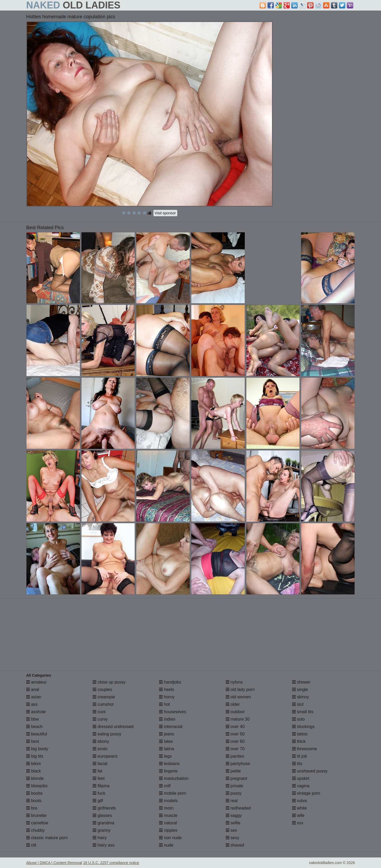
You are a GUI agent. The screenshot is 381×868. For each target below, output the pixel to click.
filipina (101, 786)
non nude (170, 838)
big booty (37, 749)
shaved (235, 845)
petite (233, 771)
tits (297, 764)
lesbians (169, 764)
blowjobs (37, 786)
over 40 (235, 727)
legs (165, 756)
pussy (234, 793)
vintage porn (306, 793)
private (234, 786)
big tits (35, 756)
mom (166, 808)
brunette (36, 815)
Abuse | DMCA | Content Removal (54, 863)
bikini (33, 764)
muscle (168, 815)
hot (164, 704)
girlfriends (104, 808)
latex (166, 741)
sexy (232, 838)
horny (167, 697)
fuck (99, 793)
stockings (303, 727)
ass (32, 704)
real (232, 801)
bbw (33, 719)
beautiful (37, 734)
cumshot (103, 704)
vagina (301, 786)
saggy (234, 815)
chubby (35, 830)
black (34, 771)
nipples (168, 830)
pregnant (237, 778)
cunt (99, 712)
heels (167, 690)
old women (238, 697)
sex (231, 830)
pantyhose (238, 764)
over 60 (235, 741)
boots (34, 801)
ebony (101, 741)
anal (33, 690)
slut (298, 704)
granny (101, 830)
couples (102, 690)
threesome (305, 749)
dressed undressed (113, 727)
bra (32, 808)
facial (100, 764)
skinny (301, 697)
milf (165, 786)
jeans (167, 734)
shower (301, 682)
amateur (36, 682)
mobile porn (173, 793)
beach (34, 727)
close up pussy (109, 682)
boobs (34, 793)
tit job (300, 756)
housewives (173, 712)
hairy (100, 838)
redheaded (238, 808)
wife (298, 815)
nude (166, 845)
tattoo (300, 734)
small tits (303, 712)
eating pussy (107, 734)
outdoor (235, 712)
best (33, 741)
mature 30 (238, 719)
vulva (300, 801)
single (300, 690)
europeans (105, 756)
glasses (102, 815)
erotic (100, 749)
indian (167, 719)
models (168, 801)
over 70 (235, 749)
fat (97, 771)
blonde (35, 778)
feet (99, 778)
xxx (298, 823)
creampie (104, 697)
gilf (98, 801)
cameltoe (37, 823)
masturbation (174, 778)
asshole (36, 712)
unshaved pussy (310, 771)
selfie (233, 823)
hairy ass (103, 845)
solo (298, 719)
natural (168, 823)
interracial (171, 727)
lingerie (168, 771)
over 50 (235, 734)
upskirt (301, 778)
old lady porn (240, 690)
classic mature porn (47, 838)
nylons (234, 682)
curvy (100, 719)
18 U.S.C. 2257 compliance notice (111, 863)
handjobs (170, 682)
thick (299, 741)
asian (34, 697)
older (233, 704)
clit (31, 845)
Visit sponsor (165, 213)
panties (235, 756)
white (300, 808)
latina (167, 749)
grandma (103, 823)
